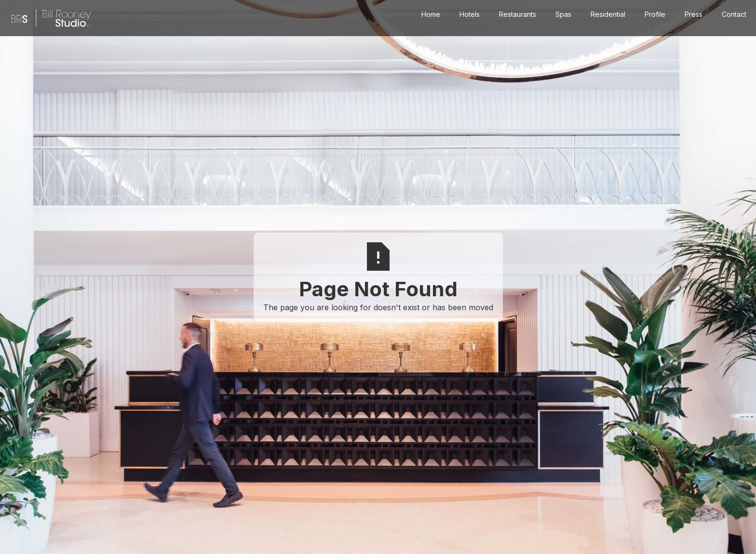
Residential (608, 14)
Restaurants (518, 14)
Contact (734, 14)
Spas (563, 14)
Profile (655, 14)
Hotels (470, 14)
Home (431, 14)
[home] (51, 18)
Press (694, 14)
